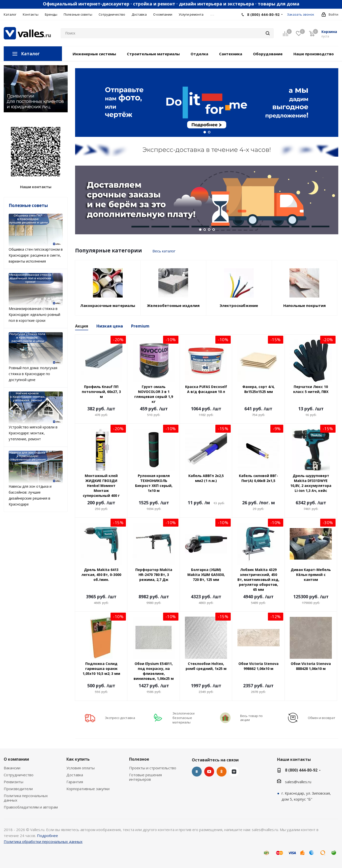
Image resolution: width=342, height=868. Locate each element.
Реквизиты (14, 782)
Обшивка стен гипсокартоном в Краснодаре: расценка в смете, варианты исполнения (36, 239)
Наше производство (314, 54)
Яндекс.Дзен (234, 772)
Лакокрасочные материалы (108, 305)
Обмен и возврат (322, 718)
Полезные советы (28, 205)
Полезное (139, 759)
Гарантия (75, 782)
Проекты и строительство (153, 768)
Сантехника (231, 54)
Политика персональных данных (26, 798)
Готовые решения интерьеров (145, 777)
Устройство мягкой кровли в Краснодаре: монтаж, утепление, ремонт (36, 416)
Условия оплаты (81, 768)
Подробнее (47, 836)
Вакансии (12, 768)
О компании (16, 759)
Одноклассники (222, 772)
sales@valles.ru (298, 782)
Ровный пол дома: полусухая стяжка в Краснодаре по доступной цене (36, 357)
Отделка (199, 54)
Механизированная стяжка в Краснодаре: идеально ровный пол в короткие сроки (36, 298)
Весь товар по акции (251, 718)
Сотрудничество (19, 775)
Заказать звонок (301, 14)
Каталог (30, 54)
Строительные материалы (153, 54)
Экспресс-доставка (120, 718)
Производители (18, 789)
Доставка (75, 775)
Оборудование (268, 54)
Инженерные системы (94, 54)
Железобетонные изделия (173, 305)
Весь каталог (164, 251)
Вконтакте (197, 772)
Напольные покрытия (304, 305)
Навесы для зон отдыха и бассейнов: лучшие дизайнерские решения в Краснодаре (36, 479)
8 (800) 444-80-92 (263, 14)
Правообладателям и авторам (31, 807)
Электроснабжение (239, 305)
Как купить (78, 759)
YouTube (209, 772)
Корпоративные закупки (88, 789)
